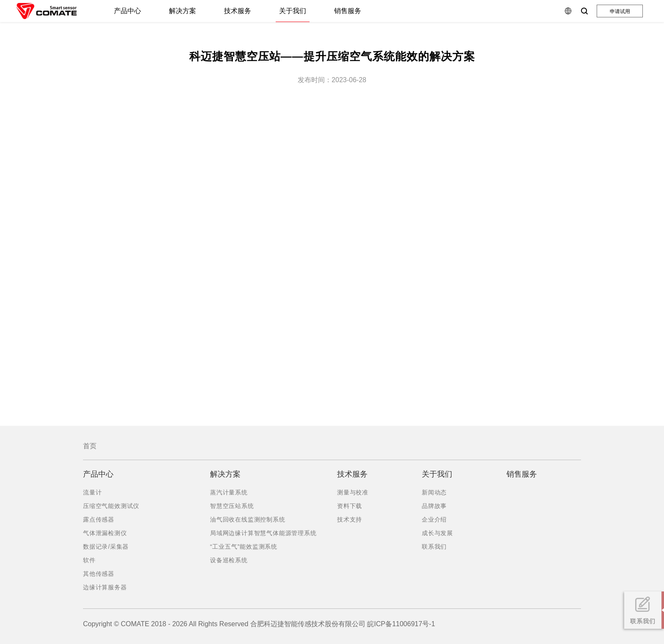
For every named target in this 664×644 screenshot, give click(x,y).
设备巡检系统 (229, 560)
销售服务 (348, 11)
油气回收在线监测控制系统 (248, 519)
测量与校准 (353, 492)
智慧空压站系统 (232, 506)
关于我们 (293, 11)
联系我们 (434, 547)
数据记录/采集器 (106, 547)
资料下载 (350, 506)
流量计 (92, 492)
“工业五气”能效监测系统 (244, 547)
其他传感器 (99, 574)
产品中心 (127, 11)
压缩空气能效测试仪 (111, 506)
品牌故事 (434, 506)
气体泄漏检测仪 (105, 533)
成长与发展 (437, 533)
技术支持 (350, 519)
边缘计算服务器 (105, 587)
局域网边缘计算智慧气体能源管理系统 (263, 533)
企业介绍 (434, 519)
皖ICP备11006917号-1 (401, 624)
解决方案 (183, 11)
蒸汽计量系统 (229, 492)
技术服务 (238, 11)
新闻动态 (434, 492)
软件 (89, 560)
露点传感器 (99, 519)
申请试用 (620, 11)
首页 (90, 446)
